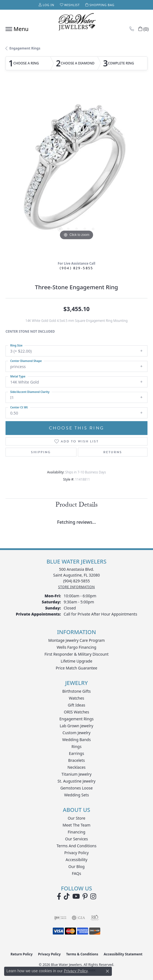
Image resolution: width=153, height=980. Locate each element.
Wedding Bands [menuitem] (76, 740)
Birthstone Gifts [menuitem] (77, 691)
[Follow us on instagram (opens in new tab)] (93, 896)
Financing (76, 832)
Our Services (76, 839)
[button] (47, 5)
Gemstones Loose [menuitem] (76, 788)
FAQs (76, 873)
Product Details (77, 506)
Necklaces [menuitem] (76, 767)
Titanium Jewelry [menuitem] (77, 774)
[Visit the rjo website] (95, 918)
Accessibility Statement (123, 954)
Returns (113, 452)
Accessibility (77, 860)
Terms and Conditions (76, 846)
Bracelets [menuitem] (76, 760)
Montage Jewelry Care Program (77, 640)
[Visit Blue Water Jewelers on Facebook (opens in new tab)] (59, 896)
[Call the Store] (77, 581)
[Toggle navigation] (16, 29)
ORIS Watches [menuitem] (76, 712)
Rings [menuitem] (76, 746)
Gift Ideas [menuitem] (76, 705)
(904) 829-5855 (76, 268)
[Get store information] (76, 587)
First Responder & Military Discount (76, 654)
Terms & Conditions (82, 954)
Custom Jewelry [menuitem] (76, 733)
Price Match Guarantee (76, 668)
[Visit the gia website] (78, 918)
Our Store (76, 818)
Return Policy (22, 954)
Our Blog (77, 866)
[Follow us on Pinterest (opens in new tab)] (85, 896)
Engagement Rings (25, 48)
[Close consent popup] (107, 971)
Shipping (41, 452)
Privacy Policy (76, 853)
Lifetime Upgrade (76, 661)
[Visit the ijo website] (60, 918)
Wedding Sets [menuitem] (76, 795)
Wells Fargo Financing (76, 647)
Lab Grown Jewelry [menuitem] (76, 726)
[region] (76, 170)
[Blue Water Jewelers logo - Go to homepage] (76, 22)
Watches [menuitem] (76, 698)
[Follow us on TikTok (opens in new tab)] (67, 896)
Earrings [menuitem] (77, 753)
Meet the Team (77, 825)
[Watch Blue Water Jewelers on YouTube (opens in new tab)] (76, 896)
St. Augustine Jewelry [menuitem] (76, 781)
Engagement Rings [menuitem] (76, 719)
